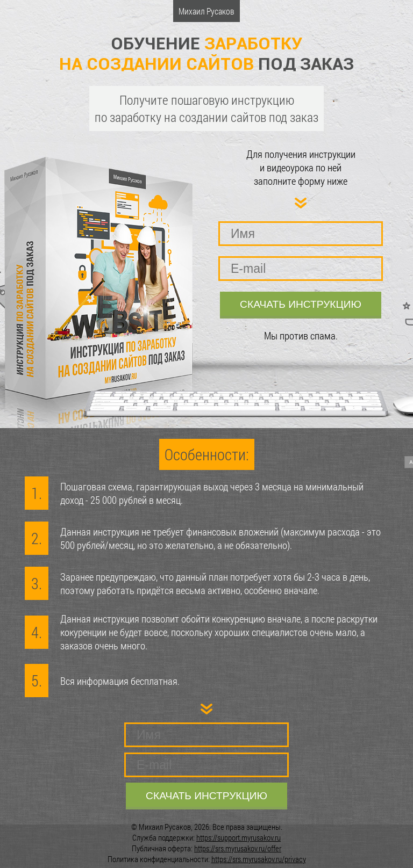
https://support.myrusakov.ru (238, 837)
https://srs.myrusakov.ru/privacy (259, 859)
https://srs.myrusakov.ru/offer (238, 848)
